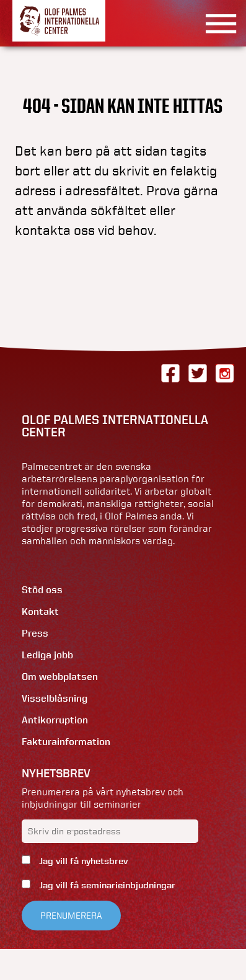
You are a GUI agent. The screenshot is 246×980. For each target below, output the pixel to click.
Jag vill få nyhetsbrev (82, 861)
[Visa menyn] (217, 23)
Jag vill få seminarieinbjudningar (106, 885)
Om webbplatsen (60, 677)
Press (35, 633)
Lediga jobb (47, 655)
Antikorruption (55, 720)
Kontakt (40, 611)
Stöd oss (42, 590)
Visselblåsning (55, 698)
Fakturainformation (66, 742)
